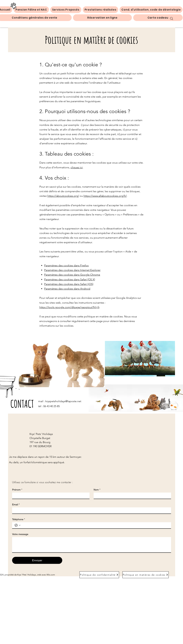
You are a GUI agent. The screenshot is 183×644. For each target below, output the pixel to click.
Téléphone (19, 519)
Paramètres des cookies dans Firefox (66, 265)
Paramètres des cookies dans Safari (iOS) (69, 284)
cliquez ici (77, 167)
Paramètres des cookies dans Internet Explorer (72, 270)
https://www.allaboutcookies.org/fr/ (105, 196)
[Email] (91, 510)
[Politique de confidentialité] (99, 575)
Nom (97, 490)
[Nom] (131, 496)
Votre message (20, 534)
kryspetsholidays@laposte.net (63, 401)
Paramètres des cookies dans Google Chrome (72, 275)
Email (16, 505)
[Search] (172, 19)
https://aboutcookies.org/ (63, 196)
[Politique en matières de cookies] (146, 575)
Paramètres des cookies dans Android (67, 289)
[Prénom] (50, 496)
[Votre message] (92, 545)
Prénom (17, 490)
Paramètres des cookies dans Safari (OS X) (70, 279)
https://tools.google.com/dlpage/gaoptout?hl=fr (69, 307)
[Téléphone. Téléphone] (95, 525)
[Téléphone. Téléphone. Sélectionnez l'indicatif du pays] (18, 525)
